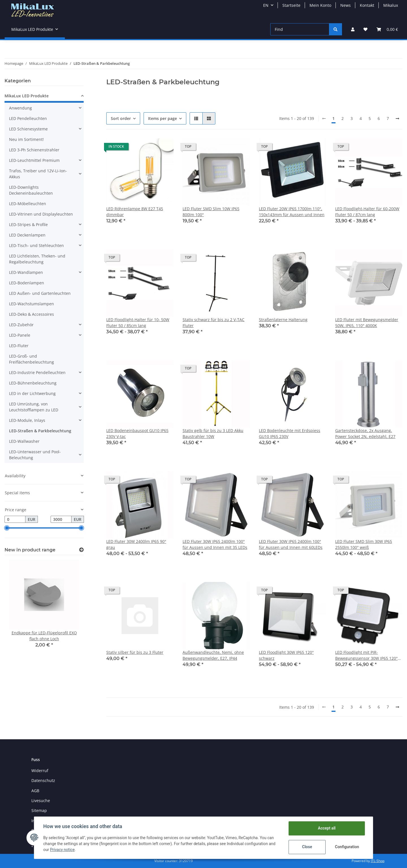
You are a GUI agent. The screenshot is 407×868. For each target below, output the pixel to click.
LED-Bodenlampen (27, 283)
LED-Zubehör (21, 325)
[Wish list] (365, 29)
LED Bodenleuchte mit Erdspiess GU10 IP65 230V (290, 433)
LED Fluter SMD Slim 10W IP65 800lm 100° (211, 212)
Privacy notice (62, 850)
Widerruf (40, 771)
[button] (353, 29)
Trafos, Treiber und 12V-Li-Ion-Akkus (38, 174)
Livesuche (41, 801)
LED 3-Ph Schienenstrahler (34, 150)
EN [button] (266, 5)
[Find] (300, 29)
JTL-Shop (378, 861)
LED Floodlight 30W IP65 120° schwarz (286, 655)
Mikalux (391, 5)
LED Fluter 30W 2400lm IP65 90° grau (136, 544)
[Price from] (15, 519)
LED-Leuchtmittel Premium (34, 160)
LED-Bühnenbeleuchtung (33, 383)
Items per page (163, 118)
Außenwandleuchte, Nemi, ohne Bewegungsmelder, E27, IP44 (213, 655)
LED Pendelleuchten (28, 118)
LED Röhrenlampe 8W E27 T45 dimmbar (135, 212)
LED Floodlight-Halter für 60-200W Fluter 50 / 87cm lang (367, 212)
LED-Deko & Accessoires (32, 314)
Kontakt (367, 5)
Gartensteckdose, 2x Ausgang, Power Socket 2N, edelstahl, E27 (365, 433)
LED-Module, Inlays (27, 420)
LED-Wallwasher (24, 441)
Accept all (327, 828)
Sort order (121, 118)
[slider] (7, 528)
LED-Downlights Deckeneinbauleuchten (31, 190)
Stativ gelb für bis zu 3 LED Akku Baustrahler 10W (213, 433)
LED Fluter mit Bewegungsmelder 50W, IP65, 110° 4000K (367, 323)
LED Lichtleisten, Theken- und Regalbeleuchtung (37, 259)
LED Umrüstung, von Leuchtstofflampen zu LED (34, 407)
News (346, 5)
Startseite (291, 5)
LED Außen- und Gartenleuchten (40, 293)
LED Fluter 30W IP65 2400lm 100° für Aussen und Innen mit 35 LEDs (215, 544)
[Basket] (387, 29)
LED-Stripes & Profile (28, 224)
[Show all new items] (81, 550)
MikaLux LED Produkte (27, 96)
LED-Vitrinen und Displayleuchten (41, 214)
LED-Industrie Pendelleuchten (37, 372)
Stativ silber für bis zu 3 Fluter (135, 652)
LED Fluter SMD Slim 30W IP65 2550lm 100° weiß (364, 544)
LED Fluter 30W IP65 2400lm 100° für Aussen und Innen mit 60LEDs (291, 544)
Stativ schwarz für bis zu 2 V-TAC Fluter (214, 323)
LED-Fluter (19, 346)
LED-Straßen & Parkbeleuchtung (40, 431)
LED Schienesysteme (28, 129)
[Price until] (61, 519)
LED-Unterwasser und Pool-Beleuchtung (35, 455)
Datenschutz (43, 780)
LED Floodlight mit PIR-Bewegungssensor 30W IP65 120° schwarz (366, 655)
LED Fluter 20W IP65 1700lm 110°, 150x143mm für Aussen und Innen (292, 212)
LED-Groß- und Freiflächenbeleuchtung (32, 359)
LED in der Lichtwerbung (32, 393)
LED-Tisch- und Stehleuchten (36, 245)
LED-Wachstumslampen (32, 304)
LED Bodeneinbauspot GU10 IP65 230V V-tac (137, 433)
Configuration (347, 847)
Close (307, 847)
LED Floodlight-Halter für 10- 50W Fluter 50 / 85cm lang (138, 323)
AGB (35, 791)
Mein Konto (320, 5)
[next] (397, 119)
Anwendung (20, 108)
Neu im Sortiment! (26, 139)
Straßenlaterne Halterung (283, 320)
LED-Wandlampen (26, 272)
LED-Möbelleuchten (28, 204)
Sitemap (39, 810)
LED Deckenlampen (27, 235)
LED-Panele (20, 335)
